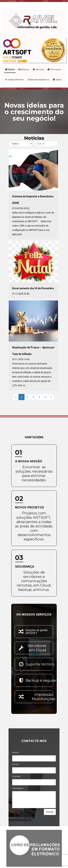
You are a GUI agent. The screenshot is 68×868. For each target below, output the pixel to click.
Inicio (10, 69)
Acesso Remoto (14, 79)
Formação (54, 69)
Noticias (24, 69)
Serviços (38, 69)
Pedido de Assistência (38, 79)
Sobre (57, 79)
